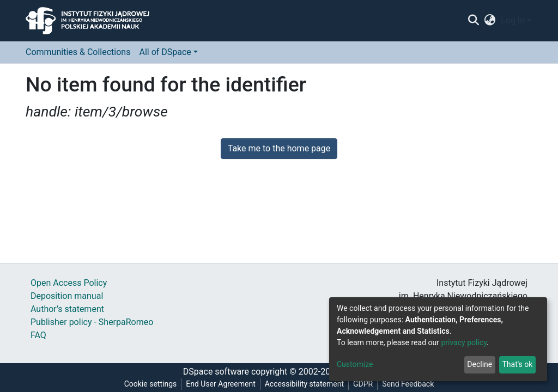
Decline (480, 364)
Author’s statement (67, 309)
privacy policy (464, 342)
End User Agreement (220, 384)
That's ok (517, 364)
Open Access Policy (69, 283)
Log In (513, 20)
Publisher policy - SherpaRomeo (92, 322)
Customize (355, 364)
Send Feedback (408, 384)
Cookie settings (151, 384)
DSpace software (216, 372)
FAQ (38, 335)
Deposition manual (67, 296)
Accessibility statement (304, 384)
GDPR (363, 384)
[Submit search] (473, 21)
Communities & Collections (78, 52)
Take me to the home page (279, 148)
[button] (490, 21)
